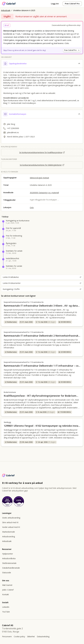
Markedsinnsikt (9, 532)
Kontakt (6, 594)
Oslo (32, 208)
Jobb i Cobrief (8, 590)
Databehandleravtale (11, 568)
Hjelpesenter (8, 554)
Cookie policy (19, 636)
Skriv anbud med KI (10, 522)
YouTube (6, 612)
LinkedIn (6, 607)
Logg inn (55, 4)
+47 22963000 (13, 128)
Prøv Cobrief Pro (72, 4)
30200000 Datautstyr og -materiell (44, 193)
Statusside (7, 573)
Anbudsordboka (9, 558)
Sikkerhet (31, 636)
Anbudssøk (6, 10)
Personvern (7, 636)
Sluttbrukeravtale (9, 563)
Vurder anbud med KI (11, 527)
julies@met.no (13, 132)
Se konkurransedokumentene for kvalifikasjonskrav (42, 152)
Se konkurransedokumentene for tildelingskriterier (42, 165)
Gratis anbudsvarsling (11, 518)
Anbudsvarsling (9, 536)
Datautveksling (43, 636)
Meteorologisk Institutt (39, 178)
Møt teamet (7, 585)
